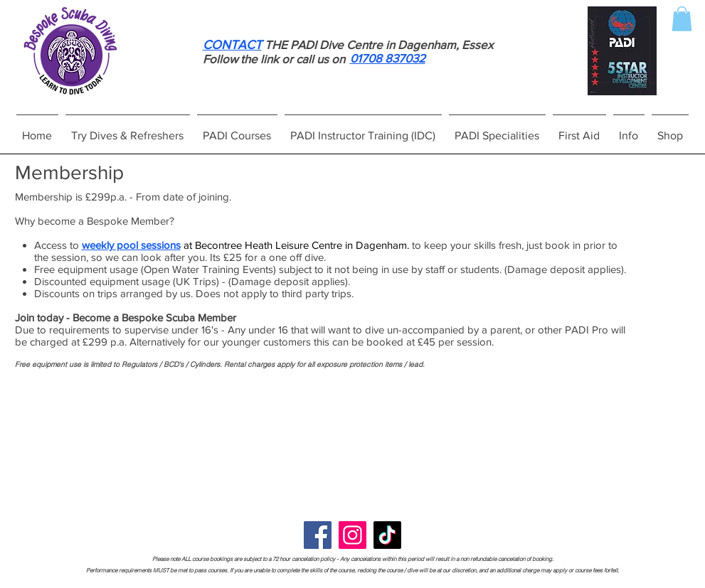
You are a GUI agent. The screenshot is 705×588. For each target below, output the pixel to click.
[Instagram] (352, 535)
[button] (682, 19)
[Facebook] (318, 535)
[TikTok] (387, 535)
